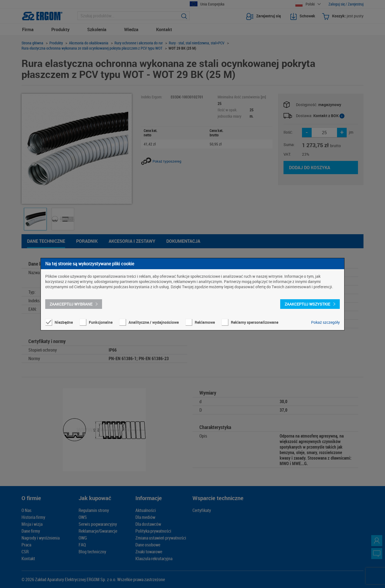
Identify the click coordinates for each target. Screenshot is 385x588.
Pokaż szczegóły (325, 322)
